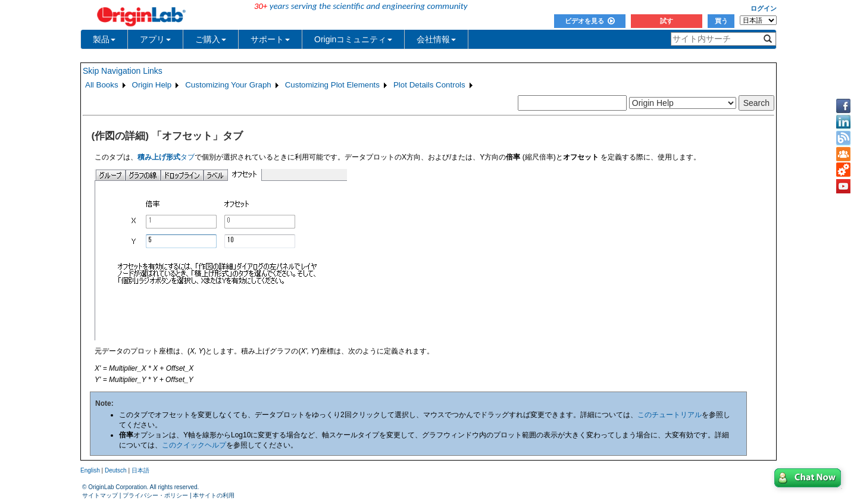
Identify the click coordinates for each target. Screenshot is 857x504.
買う (721, 21)
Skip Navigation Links (123, 71)
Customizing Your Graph (228, 85)
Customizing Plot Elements (332, 85)
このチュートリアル (670, 415)
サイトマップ (100, 495)
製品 (104, 39)
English (90, 470)
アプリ (155, 39)
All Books (102, 85)
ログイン (764, 8)
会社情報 (436, 39)
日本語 (140, 470)
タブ (166, 157)
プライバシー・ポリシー (155, 495)
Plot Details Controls (429, 85)
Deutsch (116, 470)
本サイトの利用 (214, 495)
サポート (270, 39)
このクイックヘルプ (194, 445)
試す (667, 21)
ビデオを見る (590, 21)
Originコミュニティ (353, 39)
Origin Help (152, 85)
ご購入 (211, 39)
